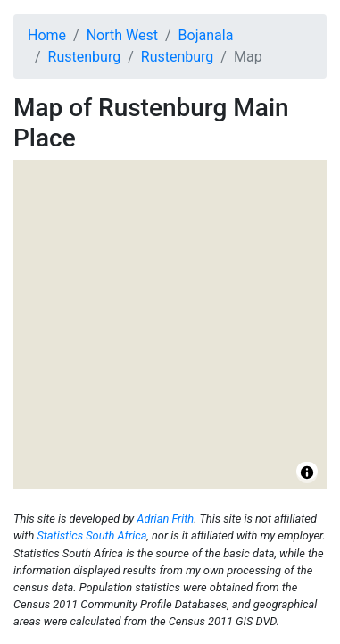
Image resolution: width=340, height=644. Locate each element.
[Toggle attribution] (307, 473)
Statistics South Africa (91, 535)
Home (47, 35)
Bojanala (206, 35)
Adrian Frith (165, 519)
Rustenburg (85, 57)
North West (122, 35)
